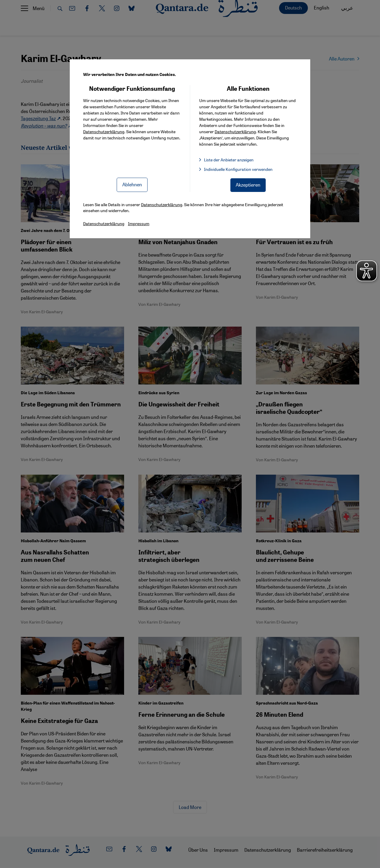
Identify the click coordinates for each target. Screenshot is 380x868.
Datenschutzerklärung (104, 131)
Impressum (139, 223)
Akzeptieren (248, 185)
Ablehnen (132, 184)
